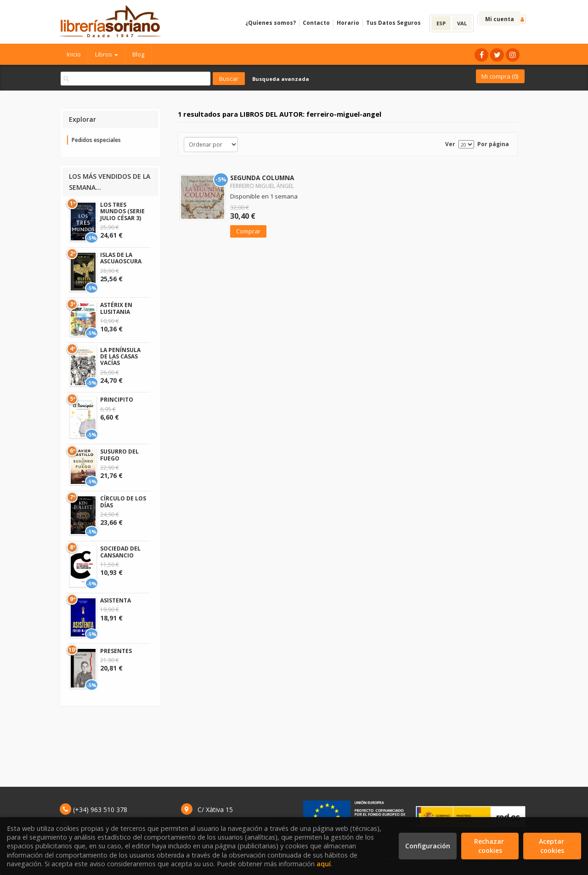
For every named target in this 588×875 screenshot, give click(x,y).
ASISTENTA (116, 600)
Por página (493, 144)
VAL (462, 23)
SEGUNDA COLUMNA (262, 178)
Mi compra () (500, 76)
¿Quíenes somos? (271, 23)
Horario (348, 23)
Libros (107, 54)
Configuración (428, 846)
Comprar (248, 231)
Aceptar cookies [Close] (552, 846)
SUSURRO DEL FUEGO (119, 455)
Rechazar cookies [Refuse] (490, 846)
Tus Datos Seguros (393, 23)
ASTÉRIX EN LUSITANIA (116, 308)
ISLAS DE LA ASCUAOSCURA (121, 258)
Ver (450, 144)
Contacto (316, 23)
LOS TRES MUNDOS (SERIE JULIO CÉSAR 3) (122, 211)
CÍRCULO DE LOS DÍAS (123, 502)
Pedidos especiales (96, 140)
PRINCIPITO (117, 400)
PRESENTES (116, 651)
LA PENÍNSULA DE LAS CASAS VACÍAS (120, 357)
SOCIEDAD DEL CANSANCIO (120, 552)
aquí (324, 864)
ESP (441, 23)
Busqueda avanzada (281, 79)
